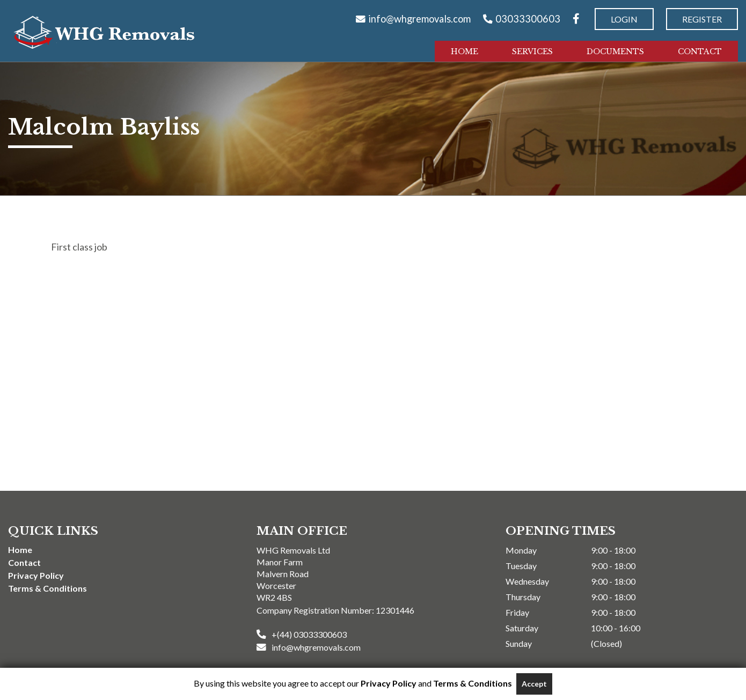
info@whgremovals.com (419, 19)
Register (702, 19)
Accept (534, 684)
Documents (615, 51)
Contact (700, 51)
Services (532, 51)
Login (624, 19)
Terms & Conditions (47, 588)
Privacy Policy (36, 575)
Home (465, 51)
